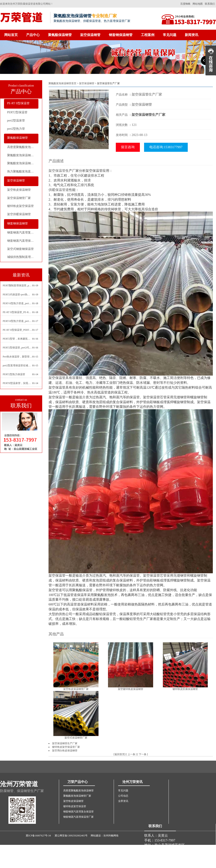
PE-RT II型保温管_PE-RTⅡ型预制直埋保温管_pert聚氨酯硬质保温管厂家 (18, 312)
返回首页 (120, 754)
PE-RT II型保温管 (18, 103)
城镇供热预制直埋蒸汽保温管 (23, 257)
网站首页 (11, 35)
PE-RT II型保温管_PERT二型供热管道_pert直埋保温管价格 (18, 330)
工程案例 (148, 35)
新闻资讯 (192, 35)
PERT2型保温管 (17, 112)
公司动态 (123, 796)
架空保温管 (57, 171)
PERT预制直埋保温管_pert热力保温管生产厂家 (18, 285)
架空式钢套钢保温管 (20, 249)
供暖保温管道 (59, 190)
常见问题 (170, 35)
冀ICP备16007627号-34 (38, 836)
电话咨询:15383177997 (166, 147)
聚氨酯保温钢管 (60, 35)
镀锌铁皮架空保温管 (20, 206)
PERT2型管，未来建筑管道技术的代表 (18, 339)
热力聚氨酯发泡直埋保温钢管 (23, 171)
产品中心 (33, 35)
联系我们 (210, 4)
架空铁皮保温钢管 (19, 190)
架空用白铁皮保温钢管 (65, 751)
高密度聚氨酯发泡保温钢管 (23, 147)
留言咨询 (128, 147)
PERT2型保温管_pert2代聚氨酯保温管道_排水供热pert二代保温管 (18, 348)
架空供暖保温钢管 (19, 214)
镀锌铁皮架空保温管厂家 (66, 747)
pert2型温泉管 (16, 121)
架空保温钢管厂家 (19, 198)
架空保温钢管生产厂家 (148, 115)
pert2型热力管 (16, 129)
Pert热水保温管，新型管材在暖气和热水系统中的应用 (18, 357)
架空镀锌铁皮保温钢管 (131, 689)
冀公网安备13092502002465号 (71, 836)
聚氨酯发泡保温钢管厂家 (23, 155)
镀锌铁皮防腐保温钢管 (185, 689)
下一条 (143, 754)
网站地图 (198, 4)
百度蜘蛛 (185, 4)
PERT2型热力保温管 (14, 374)
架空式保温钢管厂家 (76, 738)
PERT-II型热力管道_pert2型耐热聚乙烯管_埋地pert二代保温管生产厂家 (18, 303)
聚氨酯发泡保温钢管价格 (23, 163)
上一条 (131, 754)
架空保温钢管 (90, 35)
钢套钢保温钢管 (121, 35)
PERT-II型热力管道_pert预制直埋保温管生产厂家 (18, 321)
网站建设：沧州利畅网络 (105, 836)
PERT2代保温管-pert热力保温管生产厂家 (18, 295)
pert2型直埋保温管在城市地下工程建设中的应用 (18, 365)
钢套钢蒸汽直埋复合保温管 (23, 233)
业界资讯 (123, 801)
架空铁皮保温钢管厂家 (76, 689)
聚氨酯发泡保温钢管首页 (62, 83)
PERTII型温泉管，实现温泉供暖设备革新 (18, 383)
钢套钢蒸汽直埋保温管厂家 (23, 241)
